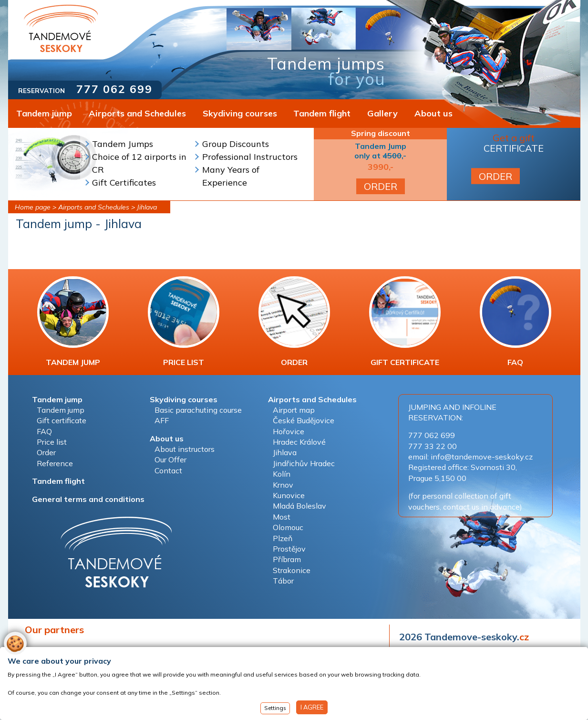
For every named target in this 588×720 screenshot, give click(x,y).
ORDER (381, 186)
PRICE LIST (184, 322)
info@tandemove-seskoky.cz (482, 457)
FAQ (516, 322)
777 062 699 (114, 89)
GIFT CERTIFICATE (405, 322)
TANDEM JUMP (73, 322)
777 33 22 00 (433, 446)
